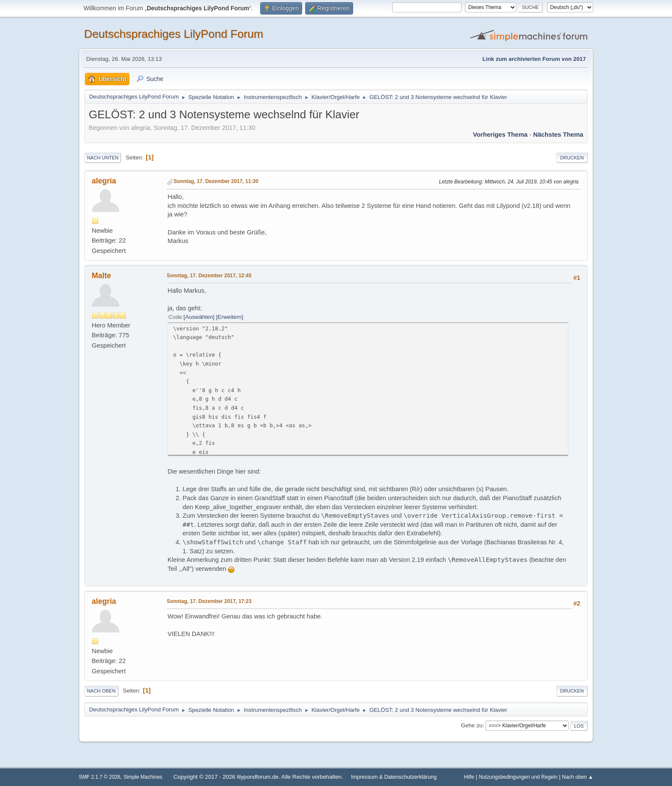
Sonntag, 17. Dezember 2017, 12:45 (209, 276)
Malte (101, 276)
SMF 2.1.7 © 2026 (100, 777)
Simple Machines (143, 777)
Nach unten (103, 158)
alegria (104, 181)
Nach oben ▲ (577, 777)
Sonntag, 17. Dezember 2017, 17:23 (209, 601)
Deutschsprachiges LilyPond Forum (174, 34)
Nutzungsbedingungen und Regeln (518, 777)
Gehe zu (472, 725)
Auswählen (199, 317)
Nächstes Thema (558, 135)
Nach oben (101, 691)
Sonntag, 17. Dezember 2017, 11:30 (216, 181)
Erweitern (230, 317)
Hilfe (469, 777)
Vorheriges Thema (500, 135)
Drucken (572, 158)
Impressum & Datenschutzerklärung (394, 777)
